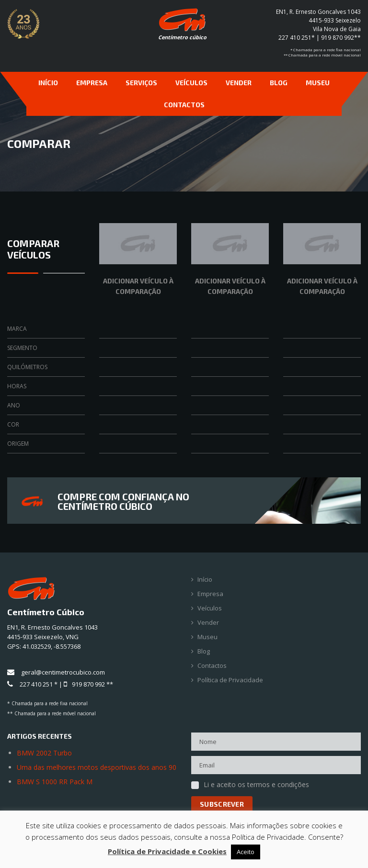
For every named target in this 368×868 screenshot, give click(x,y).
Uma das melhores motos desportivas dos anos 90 (97, 767)
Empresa (92, 83)
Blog (279, 83)
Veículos (191, 83)
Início (48, 83)
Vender (239, 83)
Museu (318, 83)
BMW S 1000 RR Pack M (55, 782)
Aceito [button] (246, 852)
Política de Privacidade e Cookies (167, 851)
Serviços (141, 83)
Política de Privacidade (230, 680)
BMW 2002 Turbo (44, 753)
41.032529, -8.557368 (52, 646)
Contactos (184, 105)
